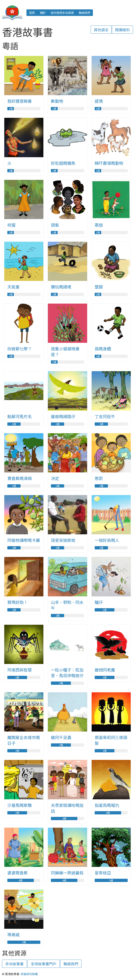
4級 (64, 819)
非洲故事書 (14, 964)
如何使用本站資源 (62, 13)
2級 (14, 424)
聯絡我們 (85, 13)
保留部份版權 (29, 974)
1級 (11, 109)
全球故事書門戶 (44, 964)
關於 (43, 13)
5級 (111, 880)
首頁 (32, 13)
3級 (105, 610)
